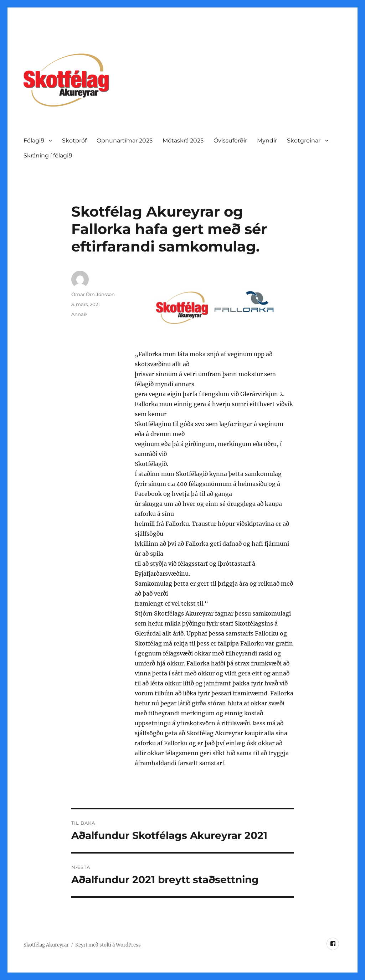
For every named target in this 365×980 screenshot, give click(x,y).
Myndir (267, 141)
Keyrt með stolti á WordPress (108, 945)
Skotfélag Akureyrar (46, 945)
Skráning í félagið (48, 155)
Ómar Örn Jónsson (93, 294)
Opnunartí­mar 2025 (125, 141)
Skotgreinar (304, 141)
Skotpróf (74, 141)
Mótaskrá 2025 (183, 141)
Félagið (34, 141)
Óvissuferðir (230, 141)
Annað (79, 314)
